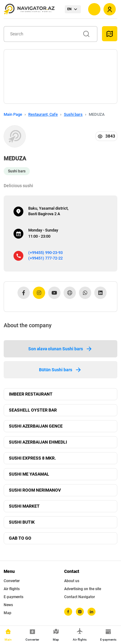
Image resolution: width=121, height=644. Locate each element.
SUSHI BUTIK (22, 522)
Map (8, 613)
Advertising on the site (83, 589)
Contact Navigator (80, 597)
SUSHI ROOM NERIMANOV (35, 490)
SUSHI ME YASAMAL (29, 474)
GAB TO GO (20, 538)
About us (72, 581)
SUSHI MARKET (24, 506)
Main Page (13, 114)
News (8, 605)
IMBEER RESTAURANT (31, 394)
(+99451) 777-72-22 (45, 258)
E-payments (14, 597)
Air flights (12, 589)
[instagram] (80, 612)
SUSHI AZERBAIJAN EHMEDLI (38, 442)
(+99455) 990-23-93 (45, 253)
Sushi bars (73, 114)
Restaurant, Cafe (43, 114)
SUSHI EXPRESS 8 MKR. (32, 458)
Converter (12, 581)
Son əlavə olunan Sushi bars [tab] (60, 349)
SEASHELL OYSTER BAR (33, 410)
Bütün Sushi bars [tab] (60, 370)
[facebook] (68, 612)
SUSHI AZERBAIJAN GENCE (36, 426)
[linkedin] (92, 612)
